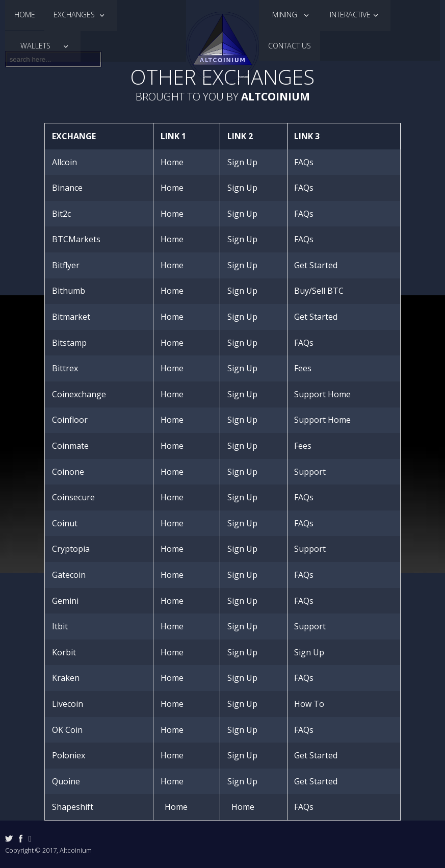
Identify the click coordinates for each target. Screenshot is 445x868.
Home (25, 15)
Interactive (350, 15)
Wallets (37, 46)
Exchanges (75, 15)
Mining (285, 15)
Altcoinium (276, 96)
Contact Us (290, 46)
